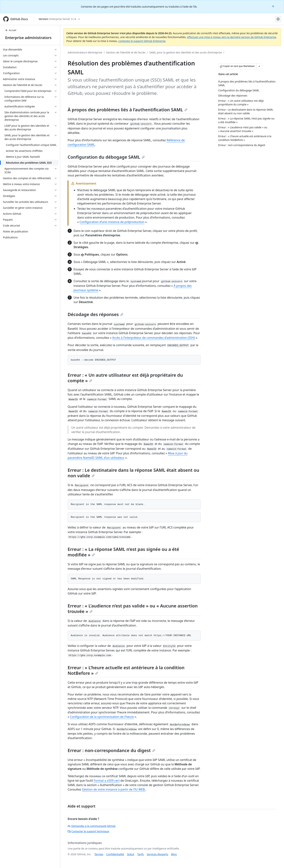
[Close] (273, 6)
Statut (131, 854)
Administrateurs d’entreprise (85, 52)
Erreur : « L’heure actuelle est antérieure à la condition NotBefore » (126, 670)
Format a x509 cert (107, 781)
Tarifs (141, 854)
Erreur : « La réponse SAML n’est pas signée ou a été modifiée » (123, 552)
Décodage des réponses (95, 314)
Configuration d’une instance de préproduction (112, 222)
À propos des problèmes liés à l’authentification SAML (127, 110)
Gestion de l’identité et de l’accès (126, 52)
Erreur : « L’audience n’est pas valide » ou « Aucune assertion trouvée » (133, 608)
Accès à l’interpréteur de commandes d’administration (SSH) (154, 338)
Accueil (11, 30)
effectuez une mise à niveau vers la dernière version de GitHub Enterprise (232, 37)
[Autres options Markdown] (259, 66)
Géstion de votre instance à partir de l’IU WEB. (114, 789)
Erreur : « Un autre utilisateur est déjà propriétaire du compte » (125, 378)
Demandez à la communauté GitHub (92, 826)
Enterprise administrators (28, 38)
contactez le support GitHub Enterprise (142, 41)
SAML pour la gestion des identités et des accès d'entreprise (186, 52)
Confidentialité (115, 854)
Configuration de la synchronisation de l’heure (102, 717)
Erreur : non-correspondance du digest (111, 750)
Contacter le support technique (88, 831)
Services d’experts (157, 854)
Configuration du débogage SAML (106, 157)
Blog (174, 854)
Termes (99, 854)
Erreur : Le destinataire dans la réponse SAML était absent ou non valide (133, 473)
